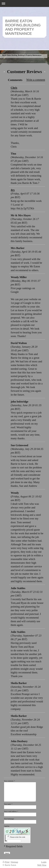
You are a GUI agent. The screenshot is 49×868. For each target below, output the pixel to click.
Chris (14, 88)
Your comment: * (9, 781)
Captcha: (14, 826)
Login (44, 862)
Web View (42, 865)
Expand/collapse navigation (24, 3)
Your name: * (8, 804)
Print (6, 862)
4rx (13, 190)
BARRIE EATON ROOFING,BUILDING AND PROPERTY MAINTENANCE (23, 27)
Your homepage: (9, 819)
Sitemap (14, 862)
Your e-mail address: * (16, 811)
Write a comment (36, 80)
